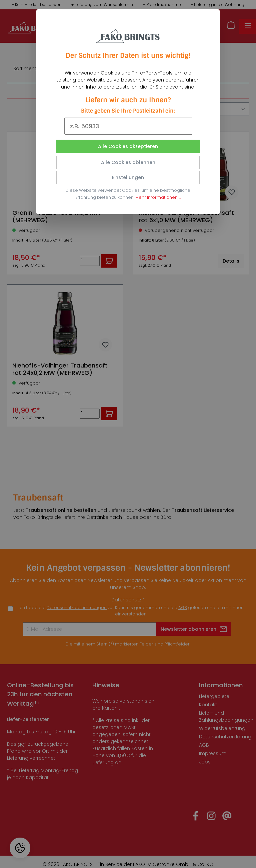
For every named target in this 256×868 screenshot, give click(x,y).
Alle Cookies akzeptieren (128, 146)
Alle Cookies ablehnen (128, 162)
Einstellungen (128, 177)
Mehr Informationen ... (158, 197)
